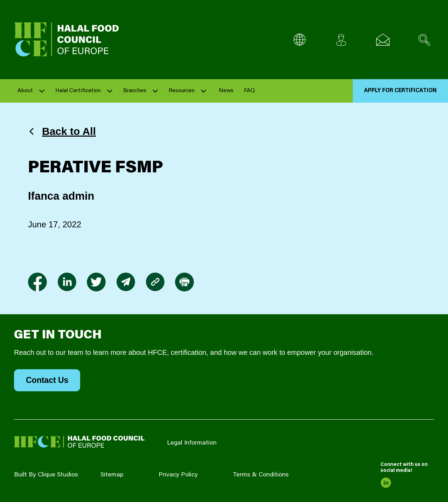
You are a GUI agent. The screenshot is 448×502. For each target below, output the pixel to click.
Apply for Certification (400, 91)
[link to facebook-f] (37, 282)
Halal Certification (78, 91)
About (25, 91)
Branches (135, 91)
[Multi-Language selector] (299, 40)
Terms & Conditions (261, 475)
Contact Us (47, 380)
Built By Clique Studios (46, 475)
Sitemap (112, 475)
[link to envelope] (126, 282)
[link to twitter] (96, 282)
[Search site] (424, 40)
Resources (182, 91)
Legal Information (192, 443)
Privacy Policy (178, 475)
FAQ (249, 91)
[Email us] (383, 40)
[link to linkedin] (67, 282)
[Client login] (341, 40)
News (226, 91)
